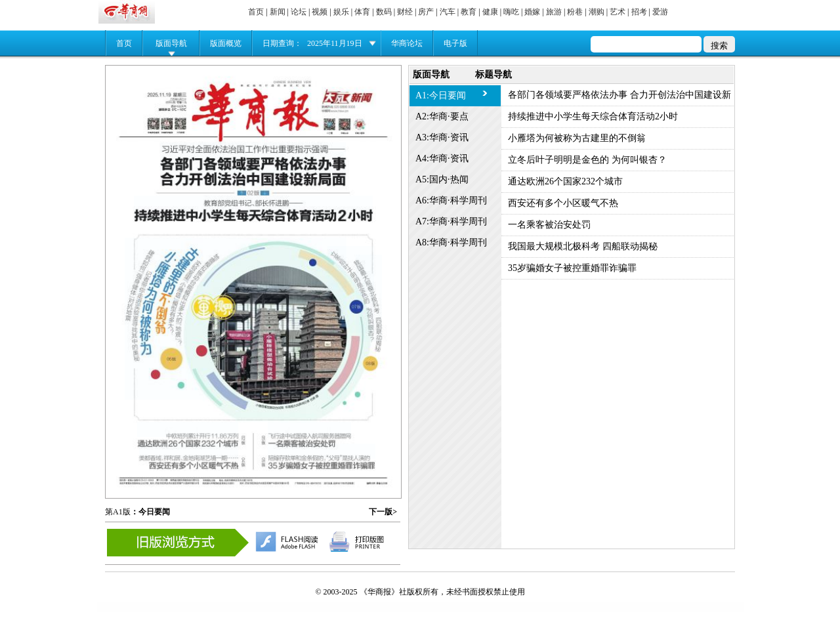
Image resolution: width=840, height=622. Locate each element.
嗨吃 (511, 12)
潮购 (597, 12)
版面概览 (226, 43)
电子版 (455, 43)
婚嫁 (532, 12)
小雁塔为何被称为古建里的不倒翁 (577, 138)
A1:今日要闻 (441, 95)
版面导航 (171, 43)
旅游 (554, 12)
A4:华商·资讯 (442, 158)
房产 (426, 12)
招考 (639, 12)
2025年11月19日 (335, 43)
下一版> (383, 512)
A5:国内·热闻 (442, 179)
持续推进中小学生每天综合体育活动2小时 (593, 116)
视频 (320, 12)
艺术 (618, 12)
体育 (362, 12)
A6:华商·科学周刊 (451, 200)
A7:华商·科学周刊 (451, 221)
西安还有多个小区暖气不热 (563, 203)
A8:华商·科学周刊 (451, 242)
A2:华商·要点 (442, 116)
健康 (490, 12)
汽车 (448, 12)
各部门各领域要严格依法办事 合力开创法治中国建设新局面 (619, 98)
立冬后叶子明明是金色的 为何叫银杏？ (587, 160)
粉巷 (575, 12)
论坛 (299, 12)
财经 (405, 12)
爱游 (660, 12)
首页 (256, 12)
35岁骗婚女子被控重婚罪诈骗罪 (572, 268)
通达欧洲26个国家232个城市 (565, 181)
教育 (469, 12)
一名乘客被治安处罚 (549, 225)
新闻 (278, 12)
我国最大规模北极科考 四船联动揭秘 (583, 246)
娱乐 (341, 12)
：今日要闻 (150, 512)
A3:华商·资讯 (442, 137)
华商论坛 (407, 43)
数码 (384, 12)
